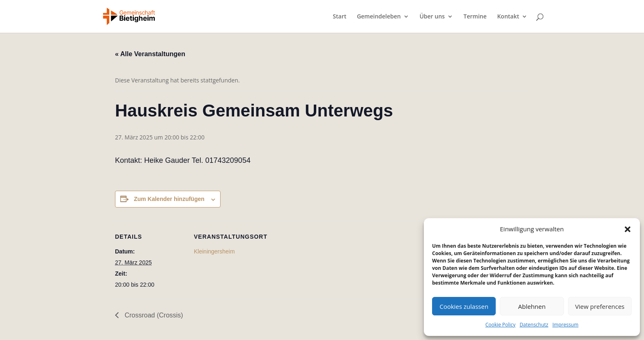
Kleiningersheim (214, 251)
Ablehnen (532, 306)
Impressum (565, 325)
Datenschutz (534, 325)
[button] (628, 229)
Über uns (432, 17)
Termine (475, 17)
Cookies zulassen (464, 306)
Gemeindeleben (379, 17)
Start (339, 17)
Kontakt (508, 17)
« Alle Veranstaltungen (150, 54)
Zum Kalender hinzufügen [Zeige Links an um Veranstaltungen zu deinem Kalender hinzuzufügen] (169, 199)
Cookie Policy (500, 325)
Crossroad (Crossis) (153, 315)
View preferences (600, 306)
